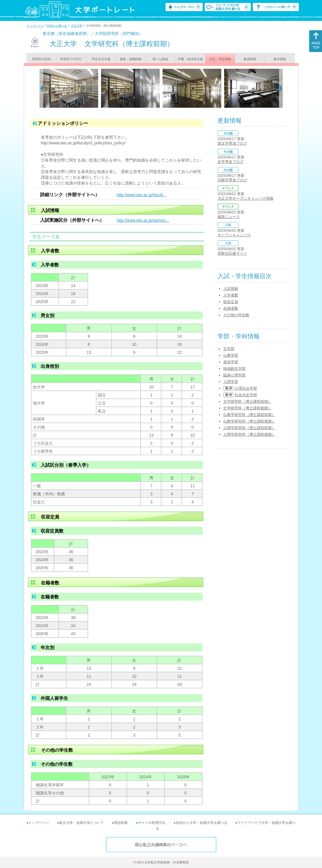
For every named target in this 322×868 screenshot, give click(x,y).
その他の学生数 (236, 315)
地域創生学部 (234, 369)
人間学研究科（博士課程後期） (249, 434)
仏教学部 (231, 355)
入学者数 (231, 295)
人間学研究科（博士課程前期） (249, 428)
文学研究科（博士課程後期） (247, 408)
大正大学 (77, 26)
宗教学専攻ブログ (232, 180)
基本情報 (280, 59)
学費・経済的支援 (190, 59)
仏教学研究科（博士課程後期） (249, 421)
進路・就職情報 (131, 59)
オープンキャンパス (234, 235)
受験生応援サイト (232, 253)
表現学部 (231, 362)
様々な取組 (160, 59)
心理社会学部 (246, 388)
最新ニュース (229, 217)
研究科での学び (71, 59)
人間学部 (231, 382)
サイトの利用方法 (152, 823)
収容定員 (231, 302)
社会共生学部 (246, 395)
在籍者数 (231, 308)
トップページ (35, 26)
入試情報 (231, 289)
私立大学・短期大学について (82, 823)
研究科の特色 (42, 59)
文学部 (229, 349)
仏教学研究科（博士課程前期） (249, 415)
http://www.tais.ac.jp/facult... (142, 195)
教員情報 (250, 59)
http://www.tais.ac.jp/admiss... (143, 220)
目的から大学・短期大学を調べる (202, 823)
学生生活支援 (101, 59)
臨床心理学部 (234, 375)
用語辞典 (121, 823)
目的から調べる (57, 26)
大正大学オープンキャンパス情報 (245, 198)
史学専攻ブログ (231, 162)
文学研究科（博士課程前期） (247, 401)
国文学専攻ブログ (232, 143)
